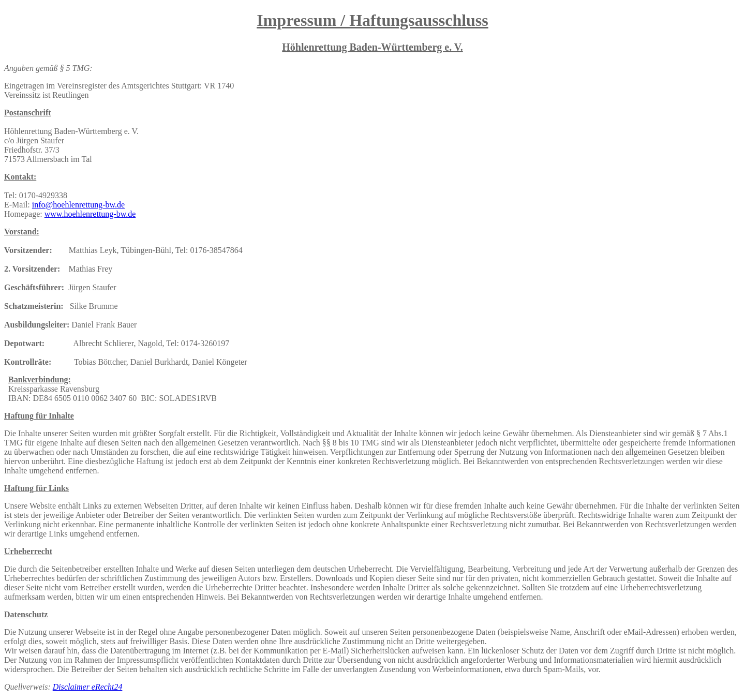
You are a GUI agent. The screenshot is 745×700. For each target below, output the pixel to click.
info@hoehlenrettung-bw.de (78, 205)
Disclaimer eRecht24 (88, 687)
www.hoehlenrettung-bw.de (90, 214)
